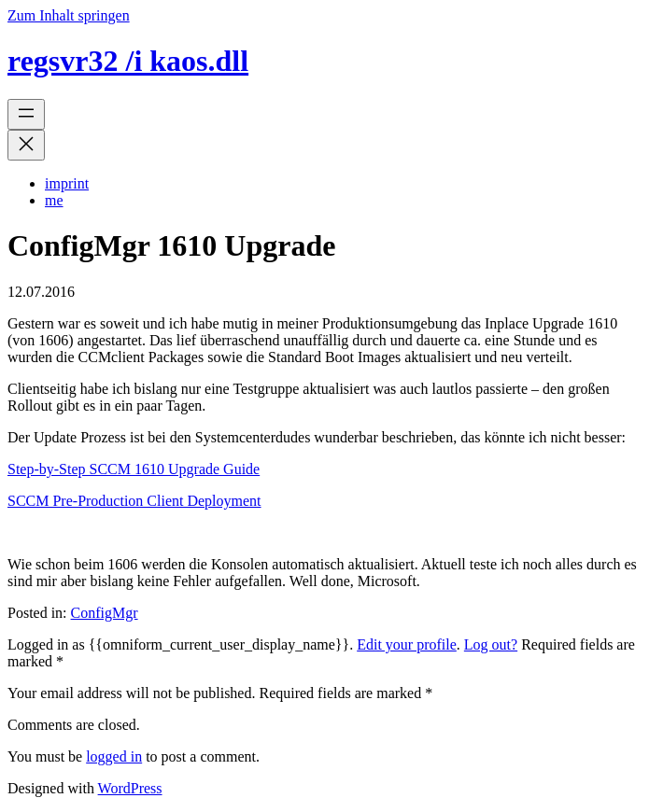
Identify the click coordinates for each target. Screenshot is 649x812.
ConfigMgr (105, 613)
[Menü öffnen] (26, 114)
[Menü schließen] (26, 145)
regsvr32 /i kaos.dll (128, 61)
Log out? (491, 644)
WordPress (130, 788)
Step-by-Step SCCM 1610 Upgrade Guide (134, 469)
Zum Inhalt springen (69, 15)
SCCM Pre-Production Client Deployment (134, 501)
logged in (114, 756)
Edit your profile (407, 644)
